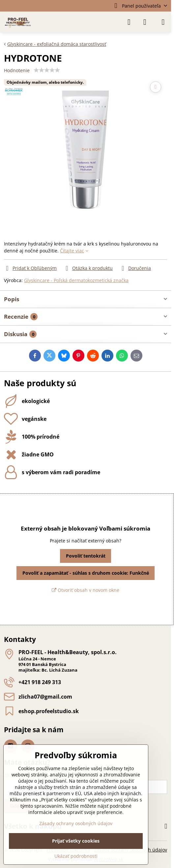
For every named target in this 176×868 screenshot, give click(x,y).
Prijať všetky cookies (76, 841)
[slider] (47, 70)
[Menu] (163, 22)
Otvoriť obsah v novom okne (86, 590)
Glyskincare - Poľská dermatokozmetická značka (76, 280)
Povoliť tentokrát (86, 556)
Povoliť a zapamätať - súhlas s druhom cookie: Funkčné (86, 573)
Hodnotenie (17, 70)
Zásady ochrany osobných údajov (76, 823)
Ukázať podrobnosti (76, 856)
